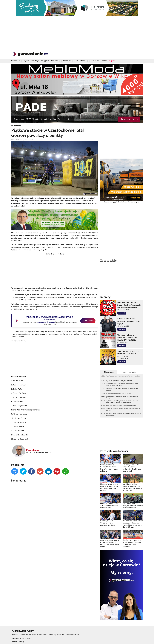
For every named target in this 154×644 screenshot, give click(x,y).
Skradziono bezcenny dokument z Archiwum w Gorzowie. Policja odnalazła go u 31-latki (122, 385)
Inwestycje (35, 61)
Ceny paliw (95, 61)
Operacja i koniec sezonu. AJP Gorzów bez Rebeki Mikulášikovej (110, 506)
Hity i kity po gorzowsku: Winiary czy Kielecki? (119, 381)
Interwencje (84, 61)
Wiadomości (16, 61)
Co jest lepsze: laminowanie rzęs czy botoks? (118, 393)
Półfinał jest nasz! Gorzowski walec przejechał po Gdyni (108, 523)
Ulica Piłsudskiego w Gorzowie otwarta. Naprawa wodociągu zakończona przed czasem (123, 377)
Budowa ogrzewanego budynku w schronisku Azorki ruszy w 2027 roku (123, 409)
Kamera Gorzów (18, 642)
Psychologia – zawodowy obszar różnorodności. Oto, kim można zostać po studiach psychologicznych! (122, 402)
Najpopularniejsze (130, 372)
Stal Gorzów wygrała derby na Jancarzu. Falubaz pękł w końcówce (133, 506)
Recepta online (42, 635)
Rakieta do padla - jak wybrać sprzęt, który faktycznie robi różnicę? (122, 397)
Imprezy (105, 297)
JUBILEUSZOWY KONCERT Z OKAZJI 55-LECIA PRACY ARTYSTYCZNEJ (128, 354)
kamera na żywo (134, 202)
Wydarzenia (67, 61)
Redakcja (15, 635)
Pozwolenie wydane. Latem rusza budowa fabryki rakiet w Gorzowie (122, 389)
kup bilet (122, 313)
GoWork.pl (51, 635)
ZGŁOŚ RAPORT (88, 321)
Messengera (41, 322)
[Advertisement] (77, 32)
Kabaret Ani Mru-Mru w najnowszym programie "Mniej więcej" (128, 321)
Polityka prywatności (72, 635)
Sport (76, 61)
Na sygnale (45, 61)
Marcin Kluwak (33, 450)
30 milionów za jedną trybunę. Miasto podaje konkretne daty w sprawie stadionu (123, 414)
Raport (112, 61)
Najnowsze (109, 372)
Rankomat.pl (60, 635)
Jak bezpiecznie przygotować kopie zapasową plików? (121, 406)
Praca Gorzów (31, 635)
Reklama (104, 61)
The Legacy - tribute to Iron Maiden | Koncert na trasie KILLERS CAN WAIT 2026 (127, 338)
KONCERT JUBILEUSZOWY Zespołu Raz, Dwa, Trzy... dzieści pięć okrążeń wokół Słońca (129, 305)
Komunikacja (56, 61)
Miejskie (26, 61)
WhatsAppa (51, 322)
